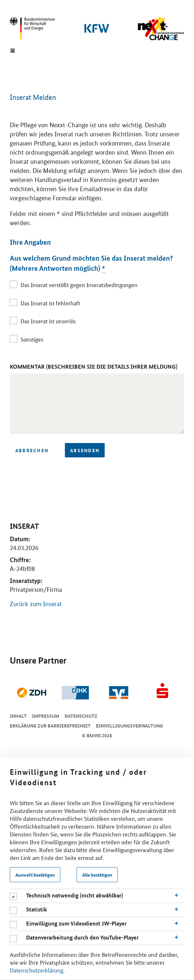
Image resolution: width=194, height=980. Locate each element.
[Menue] (13, 50)
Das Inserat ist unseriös (48, 321)
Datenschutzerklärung (37, 970)
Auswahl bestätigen (35, 875)
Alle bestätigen (97, 875)
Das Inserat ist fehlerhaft (50, 303)
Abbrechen (32, 450)
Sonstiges (32, 339)
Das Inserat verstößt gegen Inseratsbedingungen (79, 284)
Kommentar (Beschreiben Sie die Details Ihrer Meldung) (94, 367)
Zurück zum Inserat (36, 604)
